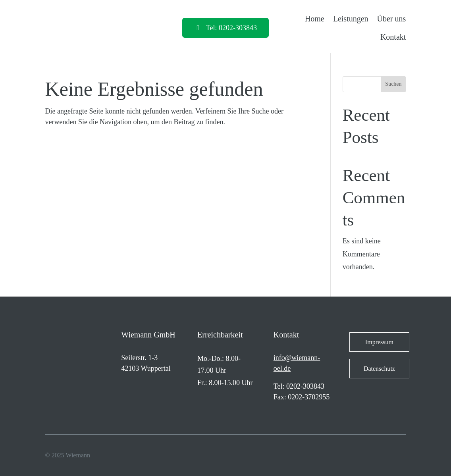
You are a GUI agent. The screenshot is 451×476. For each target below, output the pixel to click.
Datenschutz (379, 369)
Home (315, 19)
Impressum (379, 342)
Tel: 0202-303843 (231, 28)
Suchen (393, 84)
